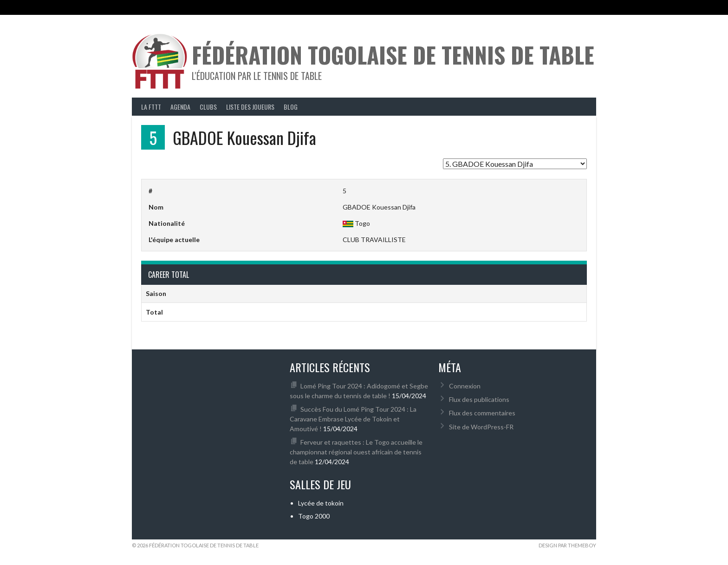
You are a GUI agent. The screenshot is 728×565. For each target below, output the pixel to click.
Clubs (208, 107)
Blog (291, 107)
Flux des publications (479, 399)
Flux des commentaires (482, 413)
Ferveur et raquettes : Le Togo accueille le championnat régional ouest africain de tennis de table (356, 452)
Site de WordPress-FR (481, 427)
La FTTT (151, 107)
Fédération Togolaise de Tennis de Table (393, 55)
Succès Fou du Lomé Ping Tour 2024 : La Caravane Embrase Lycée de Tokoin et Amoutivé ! (353, 419)
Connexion (465, 386)
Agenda (180, 107)
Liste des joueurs (250, 107)
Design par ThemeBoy (567, 545)
